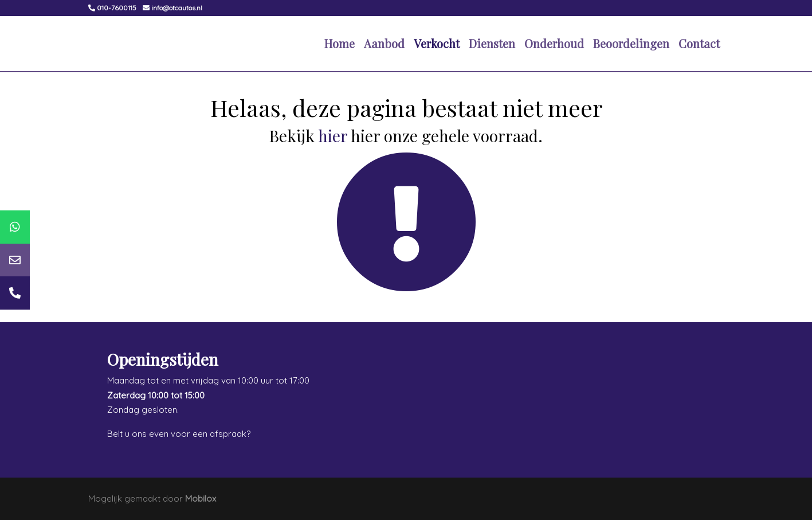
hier (333, 136)
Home (340, 43)
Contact (699, 43)
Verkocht (437, 43)
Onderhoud (554, 43)
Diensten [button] (492, 43)
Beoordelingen (631, 43)
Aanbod (384, 43)
